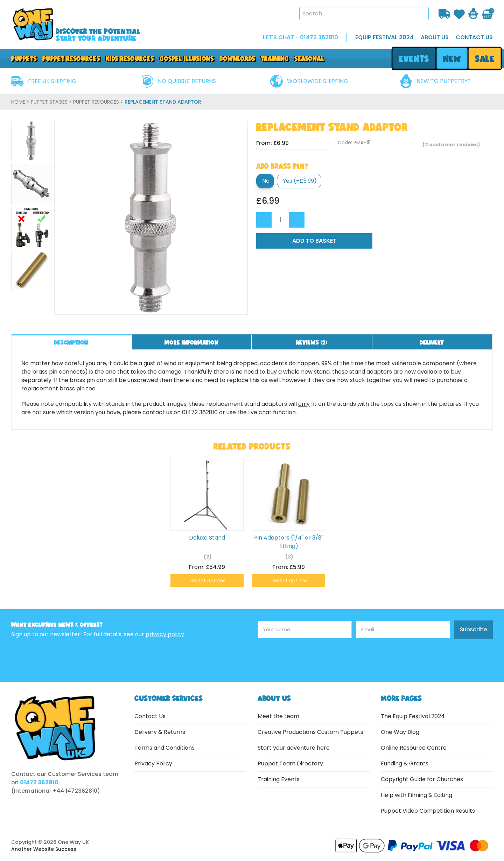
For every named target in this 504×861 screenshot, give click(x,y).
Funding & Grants (405, 763)
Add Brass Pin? (282, 166)
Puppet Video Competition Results (428, 811)
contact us (474, 37)
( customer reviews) (451, 145)
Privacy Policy (153, 763)
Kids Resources (130, 58)
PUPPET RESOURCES (71, 58)
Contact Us (150, 716)
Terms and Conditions (164, 748)
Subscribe (474, 629)
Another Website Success (44, 849)
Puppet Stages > (52, 102)
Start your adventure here (294, 748)
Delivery (432, 342)
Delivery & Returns (160, 732)
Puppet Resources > (99, 102)
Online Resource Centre (414, 748)
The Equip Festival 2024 (413, 716)
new (452, 59)
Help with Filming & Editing (416, 795)
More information (191, 342)
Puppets (24, 58)
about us (435, 37)
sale (485, 59)
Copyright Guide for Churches (422, 779)
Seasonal (309, 58)
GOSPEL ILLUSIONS (187, 58)
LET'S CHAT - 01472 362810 (300, 37)
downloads (237, 58)
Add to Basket (314, 241)
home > (21, 102)
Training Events (279, 779)
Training (275, 58)
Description (71, 342)
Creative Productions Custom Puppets (310, 732)
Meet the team (278, 716)
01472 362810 (39, 782)
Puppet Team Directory (290, 763)
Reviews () (312, 342)
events (414, 59)
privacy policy (165, 634)
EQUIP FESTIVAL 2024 (384, 37)
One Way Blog (400, 732)
